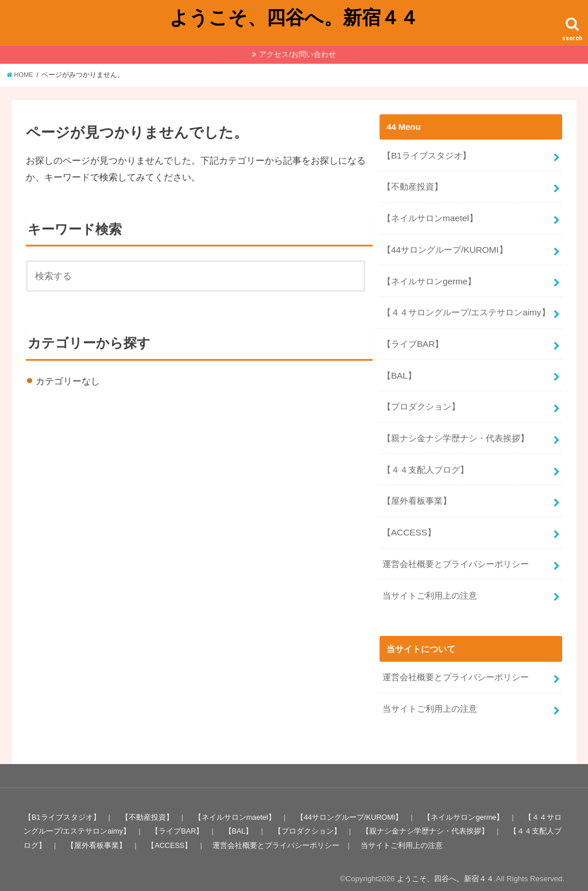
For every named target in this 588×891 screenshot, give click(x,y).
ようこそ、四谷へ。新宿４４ (294, 17)
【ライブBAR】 (413, 337)
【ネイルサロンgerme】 (429, 276)
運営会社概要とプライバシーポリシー (456, 550)
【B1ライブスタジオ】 (426, 155)
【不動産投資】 (413, 185)
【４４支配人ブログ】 (425, 458)
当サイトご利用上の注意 (430, 580)
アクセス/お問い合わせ (297, 54)
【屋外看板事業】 (417, 489)
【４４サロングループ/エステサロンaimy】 (466, 307)
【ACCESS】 (409, 519)
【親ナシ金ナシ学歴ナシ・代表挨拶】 (456, 428)
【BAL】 (399, 367)
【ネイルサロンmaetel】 (430, 215)
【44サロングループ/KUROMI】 (444, 246)
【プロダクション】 (421, 398)
